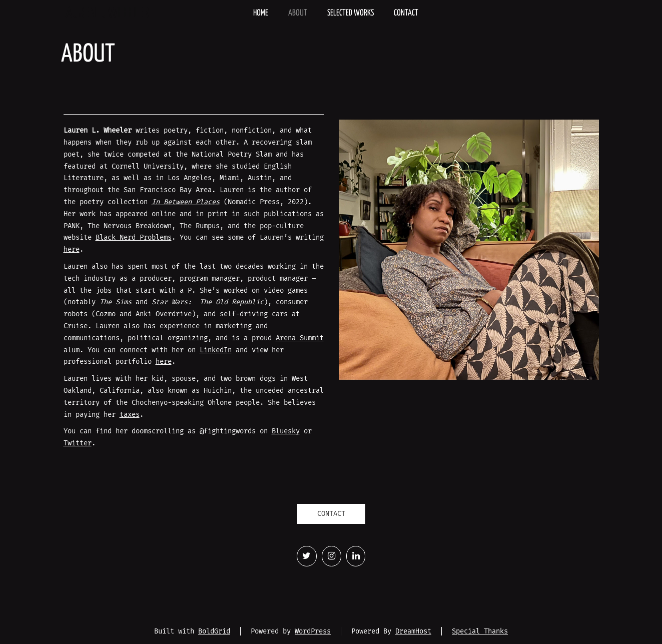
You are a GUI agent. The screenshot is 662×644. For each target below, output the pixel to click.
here (72, 249)
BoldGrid (214, 631)
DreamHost (413, 631)
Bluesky (286, 431)
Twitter (78, 443)
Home (261, 13)
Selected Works (351, 13)
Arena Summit (300, 338)
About (298, 13)
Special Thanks (480, 631)
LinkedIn (216, 350)
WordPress (313, 631)
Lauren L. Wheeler (105, 13)
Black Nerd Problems (134, 237)
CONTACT (331, 514)
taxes (130, 415)
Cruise (76, 326)
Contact (406, 13)
